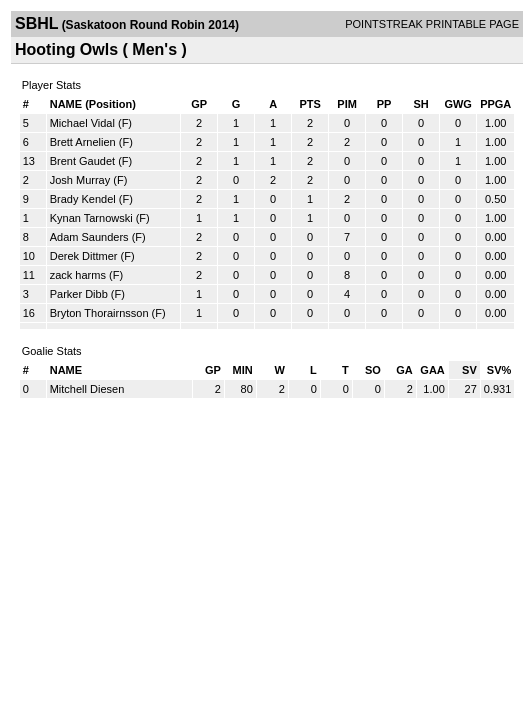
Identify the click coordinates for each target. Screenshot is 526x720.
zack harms (78, 275)
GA (404, 370)
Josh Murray (80, 180)
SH (420, 104)
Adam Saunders (89, 237)
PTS (309, 104)
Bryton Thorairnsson (99, 313)
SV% (499, 370)
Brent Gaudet (82, 161)
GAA (432, 370)
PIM (347, 104)
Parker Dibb (79, 294)
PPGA (495, 104)
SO (373, 370)
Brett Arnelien (83, 142)
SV (469, 370)
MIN (243, 370)
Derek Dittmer (84, 256)
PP (384, 104)
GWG (458, 104)
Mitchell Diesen (87, 389)
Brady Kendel (83, 199)
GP (199, 104)
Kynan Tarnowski (91, 218)
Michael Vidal (82, 123)
